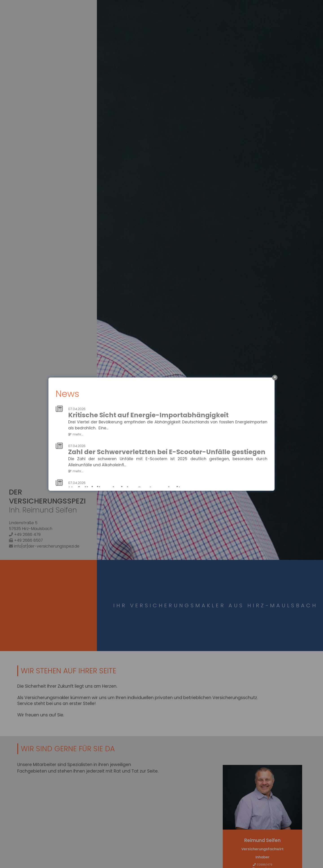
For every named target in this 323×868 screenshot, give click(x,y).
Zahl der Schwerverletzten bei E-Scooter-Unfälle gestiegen (167, 452)
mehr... (78, 434)
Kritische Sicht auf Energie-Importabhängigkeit (148, 415)
